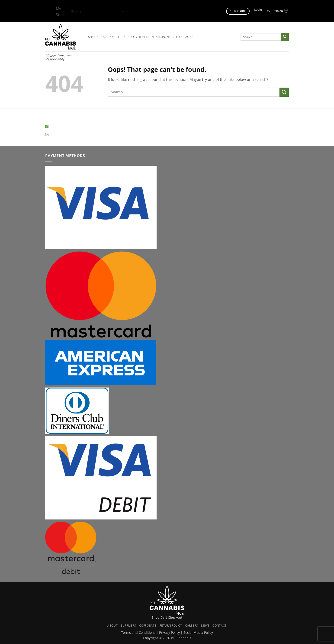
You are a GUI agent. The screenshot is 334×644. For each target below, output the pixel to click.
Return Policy (171, 626)
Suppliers (128, 626)
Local (106, 37)
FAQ (188, 37)
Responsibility (170, 37)
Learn (151, 37)
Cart (164, 617)
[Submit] (285, 37)
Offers (119, 37)
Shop (94, 37)
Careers (191, 626)
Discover (135, 37)
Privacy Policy (169, 632)
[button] (258, 10)
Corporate (148, 626)
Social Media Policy (198, 632)
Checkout (175, 617)
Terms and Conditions (138, 632)
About (112, 626)
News (205, 626)
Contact (219, 626)
